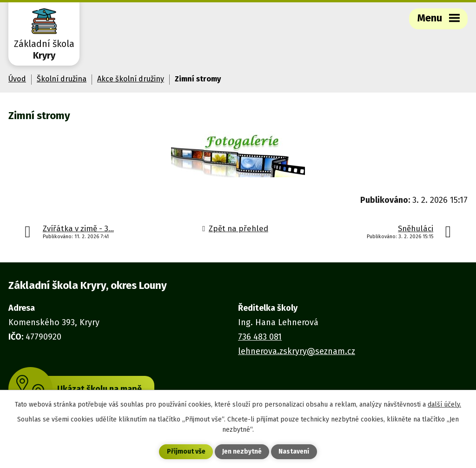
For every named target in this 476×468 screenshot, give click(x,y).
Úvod (17, 79)
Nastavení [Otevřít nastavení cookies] (294, 452)
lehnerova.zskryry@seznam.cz (297, 351)
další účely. (444, 404)
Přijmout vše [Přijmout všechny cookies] (186, 452)
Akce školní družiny (131, 79)
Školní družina (62, 79)
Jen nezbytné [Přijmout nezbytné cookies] (242, 452)
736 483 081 (260, 337)
